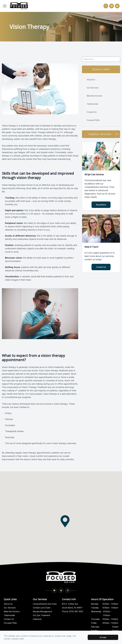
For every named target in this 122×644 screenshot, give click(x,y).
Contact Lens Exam (42, 608)
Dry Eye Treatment (41, 615)
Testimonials (92, 104)
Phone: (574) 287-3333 (72, 611)
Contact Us (92, 112)
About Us (91, 80)
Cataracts (37, 619)
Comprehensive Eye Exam (45, 604)
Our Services (93, 88)
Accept (103, 637)
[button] (5, 6)
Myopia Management (42, 611)
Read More (101, 205)
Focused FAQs (93, 120)
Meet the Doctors (94, 96)
